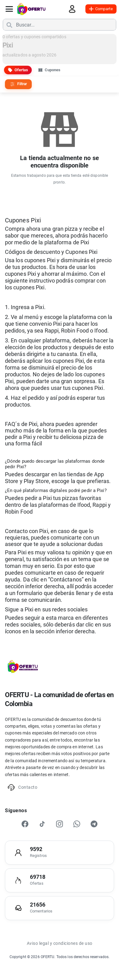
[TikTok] (42, 824)
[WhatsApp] (77, 824)
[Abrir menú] (9, 9)
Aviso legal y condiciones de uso (60, 943)
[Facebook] (25, 824)
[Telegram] (94, 824)
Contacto (22, 787)
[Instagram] (59, 824)
